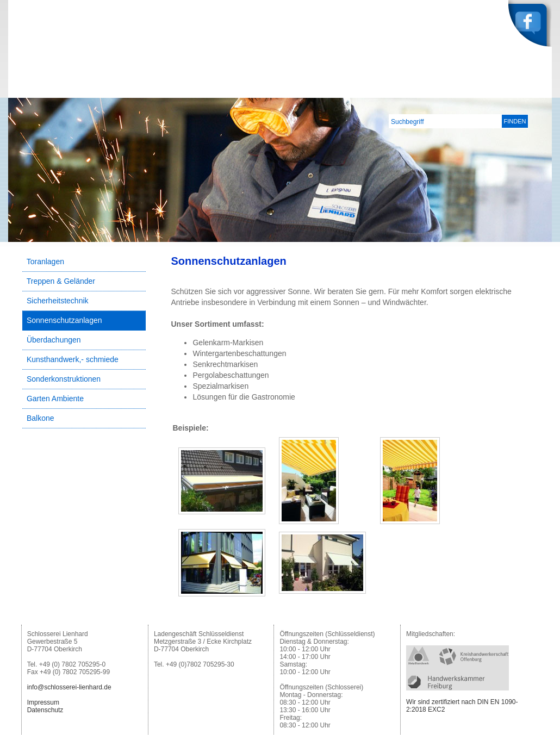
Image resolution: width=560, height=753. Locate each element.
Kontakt (530, 89)
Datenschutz (45, 710)
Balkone (41, 418)
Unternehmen (377, 89)
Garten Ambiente (55, 399)
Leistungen (437, 89)
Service (487, 89)
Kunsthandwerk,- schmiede (73, 359)
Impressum (43, 702)
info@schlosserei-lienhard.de (69, 687)
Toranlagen (45, 262)
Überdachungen (54, 340)
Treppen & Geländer (61, 281)
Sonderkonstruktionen (64, 379)
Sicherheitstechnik (58, 301)
